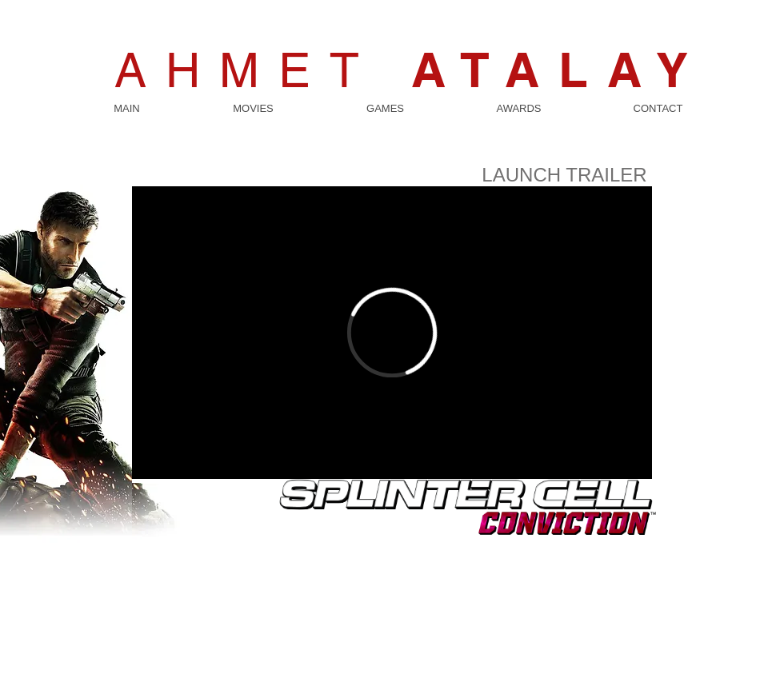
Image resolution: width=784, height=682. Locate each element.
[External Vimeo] (392, 333)
